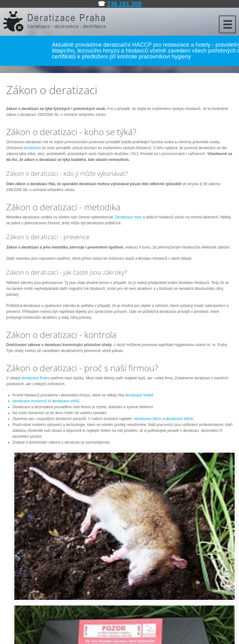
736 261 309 (124, 4)
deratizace (32, 148)
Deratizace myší (128, 217)
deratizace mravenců (30, 401)
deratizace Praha (36, 378)
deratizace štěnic (180, 419)
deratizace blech (148, 419)
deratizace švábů (139, 395)
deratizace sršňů (66, 401)
